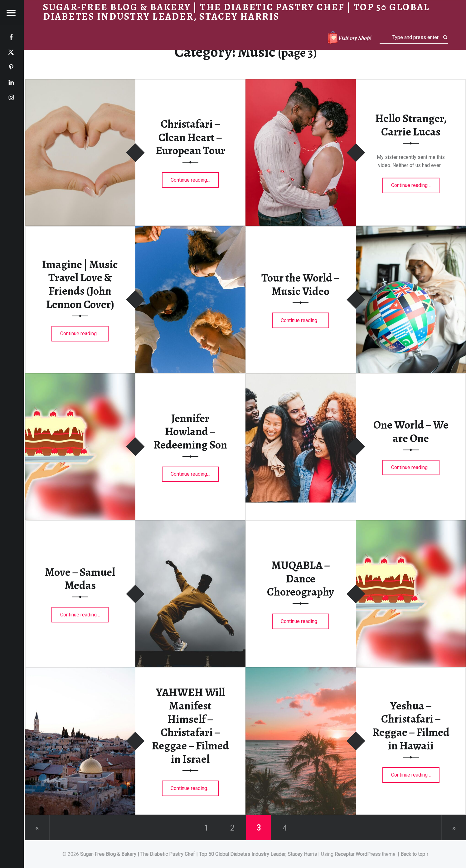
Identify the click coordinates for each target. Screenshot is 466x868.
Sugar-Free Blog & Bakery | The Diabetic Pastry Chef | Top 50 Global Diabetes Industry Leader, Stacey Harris (199, 854)
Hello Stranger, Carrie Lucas (411, 125)
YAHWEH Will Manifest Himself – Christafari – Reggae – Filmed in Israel (190, 726)
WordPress (368, 854)
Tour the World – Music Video (301, 284)
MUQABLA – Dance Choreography (301, 579)
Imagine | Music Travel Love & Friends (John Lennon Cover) (80, 284)
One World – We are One (411, 432)
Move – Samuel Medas (80, 579)
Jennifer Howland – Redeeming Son (190, 431)
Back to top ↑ (415, 854)
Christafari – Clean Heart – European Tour (190, 137)
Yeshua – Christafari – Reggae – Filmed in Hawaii (411, 726)
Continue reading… (195, 178)
